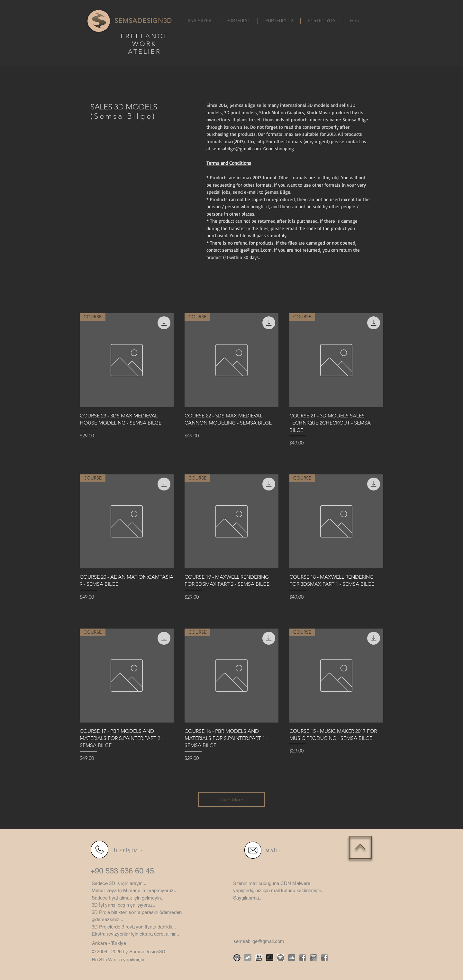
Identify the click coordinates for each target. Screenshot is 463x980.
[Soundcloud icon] (292, 958)
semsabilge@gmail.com (236, 149)
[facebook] (303, 958)
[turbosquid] (237, 958)
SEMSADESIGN (139, 21)
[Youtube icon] (259, 958)
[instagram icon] (313, 958)
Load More (231, 800)
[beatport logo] (270, 958)
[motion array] (248, 958)
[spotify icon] (281, 958)
